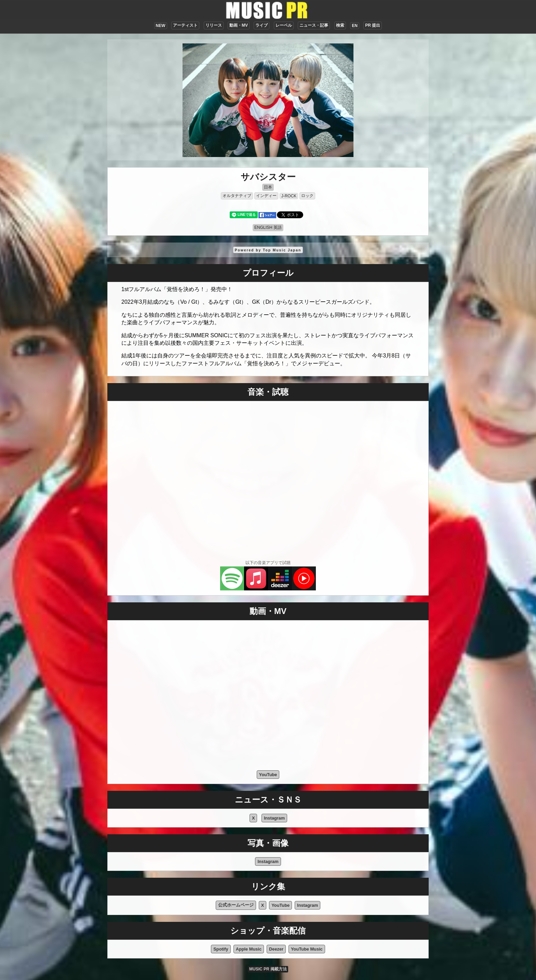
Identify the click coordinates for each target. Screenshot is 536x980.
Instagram (274, 818)
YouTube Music (307, 949)
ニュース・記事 (314, 25)
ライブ (262, 25)
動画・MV (239, 25)
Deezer (276, 949)
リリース (214, 25)
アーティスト (185, 25)
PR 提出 (373, 25)
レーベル (284, 25)
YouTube (268, 775)
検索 (340, 25)
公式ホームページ (236, 905)
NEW (161, 26)
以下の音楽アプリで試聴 (268, 563)
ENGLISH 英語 (268, 227)
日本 (268, 187)
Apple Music (249, 949)
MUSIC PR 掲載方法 (268, 969)
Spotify (221, 949)
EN (355, 26)
